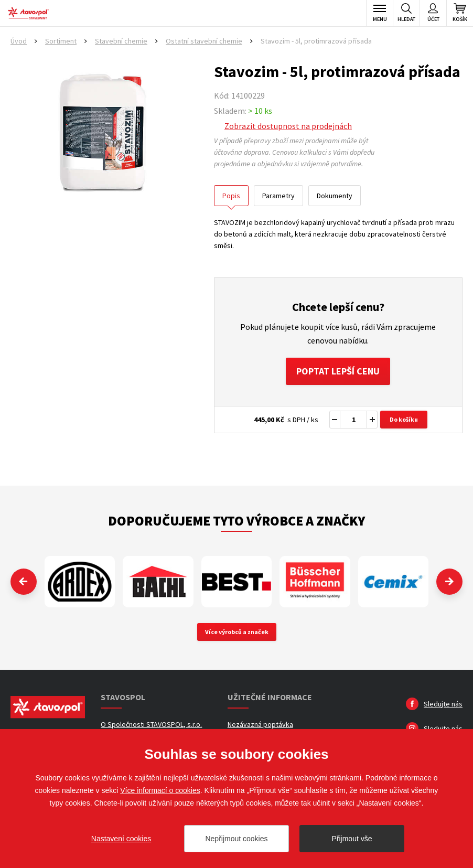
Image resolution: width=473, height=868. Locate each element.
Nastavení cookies (121, 839)
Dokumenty (335, 196)
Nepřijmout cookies (236, 839)
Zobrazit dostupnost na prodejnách (288, 126)
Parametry (278, 196)
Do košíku (404, 419)
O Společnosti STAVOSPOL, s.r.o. (151, 724)
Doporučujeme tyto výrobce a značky (236, 521)
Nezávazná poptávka (260, 724)
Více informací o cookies (160, 790)
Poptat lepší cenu (338, 371)
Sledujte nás (443, 704)
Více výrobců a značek (237, 632)
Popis (231, 196)
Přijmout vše (352, 839)
